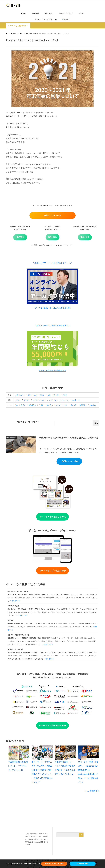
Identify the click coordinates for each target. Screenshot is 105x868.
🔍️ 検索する (66, 19)
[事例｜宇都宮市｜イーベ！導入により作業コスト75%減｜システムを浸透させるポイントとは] (65, 753)
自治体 (42, 395)
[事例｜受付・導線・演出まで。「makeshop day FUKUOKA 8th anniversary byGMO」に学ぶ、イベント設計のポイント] (89, 753)
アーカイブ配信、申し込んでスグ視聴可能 (52, 308)
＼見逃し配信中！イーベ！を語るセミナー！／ (52, 263)
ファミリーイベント (61, 405)
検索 (96, 423)
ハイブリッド (64, 400)
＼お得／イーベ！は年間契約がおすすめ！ (52, 326)
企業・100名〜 (20, 395)
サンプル (82, 13)
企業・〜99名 (32, 395)
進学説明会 (83, 405)
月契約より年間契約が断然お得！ (52, 370)
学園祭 (41, 405)
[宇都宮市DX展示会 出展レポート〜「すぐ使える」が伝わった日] (19, 753)
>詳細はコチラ (48, 644)
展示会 (23, 405)
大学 (49, 395)
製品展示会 (32, 405)
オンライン (53, 400)
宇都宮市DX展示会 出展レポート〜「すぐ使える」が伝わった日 (18, 766)
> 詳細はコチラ (15, 601)
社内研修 (93, 405)
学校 (16, 405)
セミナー (27, 400)
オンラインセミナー (39, 400)
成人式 (49, 405)
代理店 (65, 395)
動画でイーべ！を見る (66, 13)
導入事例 (23, 13)
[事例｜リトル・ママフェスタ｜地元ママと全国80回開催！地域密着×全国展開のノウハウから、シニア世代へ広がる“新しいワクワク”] (42, 753)
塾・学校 (56, 395)
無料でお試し (49, 13)
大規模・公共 (76, 400)
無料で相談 (35, 13)
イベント (18, 400)
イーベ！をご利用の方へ (18, 26)
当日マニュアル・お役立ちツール (46, 19)
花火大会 (73, 405)
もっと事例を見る (92, 791)
